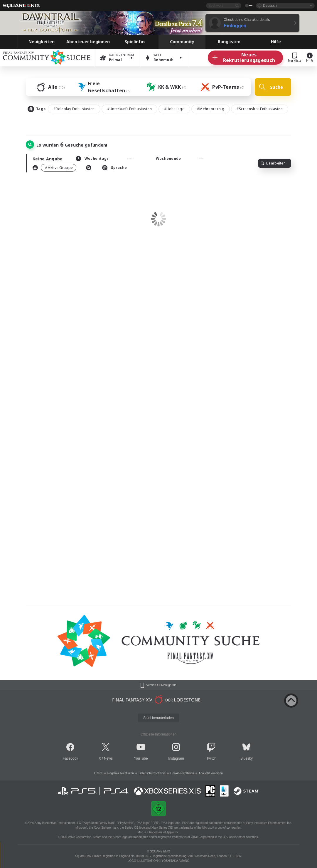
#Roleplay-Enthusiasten (74, 109)
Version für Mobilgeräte (162, 685)
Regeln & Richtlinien (121, 773)
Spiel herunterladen (158, 718)
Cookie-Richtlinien (182, 773)
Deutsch (270, 5)
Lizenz (98, 773)
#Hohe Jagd (174, 109)
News (108, 758)
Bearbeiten (273, 163)
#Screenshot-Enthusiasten (260, 109)
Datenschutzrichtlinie (152, 773)
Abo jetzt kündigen (211, 773)
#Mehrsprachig (211, 109)
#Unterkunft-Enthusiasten (129, 109)
